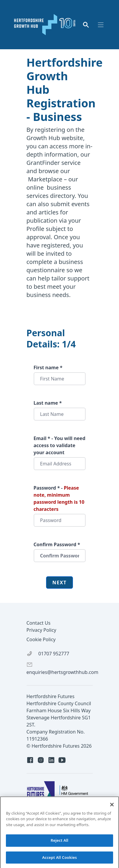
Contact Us (39, 623)
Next (59, 583)
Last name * (48, 403)
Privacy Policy (41, 630)
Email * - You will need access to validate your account (60, 445)
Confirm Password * (57, 544)
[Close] (112, 807)
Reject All (60, 843)
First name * (48, 367)
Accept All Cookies (60, 860)
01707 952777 (48, 654)
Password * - (59, 498)
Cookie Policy (41, 639)
